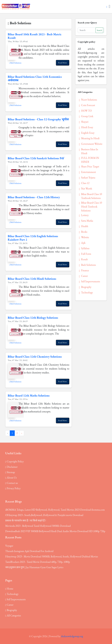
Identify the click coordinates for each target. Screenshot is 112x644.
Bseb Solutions (15, 63)
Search (99, 30)
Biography (11, 610)
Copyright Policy (15, 461)
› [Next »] (22, 433)
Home (9, 589)
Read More (63, 63)
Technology (12, 594)
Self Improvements (15, 599)
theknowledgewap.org (72, 636)
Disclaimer (11, 467)
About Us (11, 478)
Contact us (12, 483)
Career (9, 605)
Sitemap (10, 472)
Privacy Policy (13, 488)
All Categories (13, 615)
